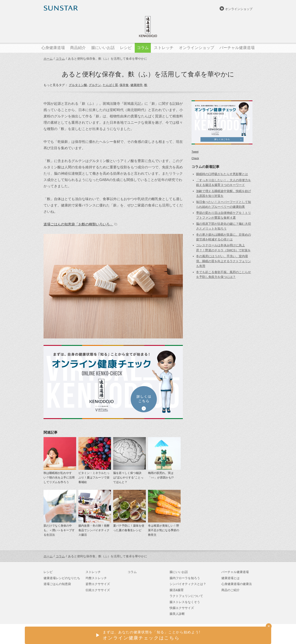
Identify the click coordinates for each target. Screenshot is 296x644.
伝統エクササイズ (98, 590)
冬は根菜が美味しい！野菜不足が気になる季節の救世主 (164, 530)
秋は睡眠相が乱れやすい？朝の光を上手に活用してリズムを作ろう (59, 478)
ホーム (48, 59)
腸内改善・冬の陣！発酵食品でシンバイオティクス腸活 (94, 530)
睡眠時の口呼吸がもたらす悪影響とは (222, 174)
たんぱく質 (110, 85)
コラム (60, 59)
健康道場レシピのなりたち (62, 578)
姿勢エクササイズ (98, 584)
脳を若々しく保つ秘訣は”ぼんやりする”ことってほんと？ (128, 478)
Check (195, 158)
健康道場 (148, 27)
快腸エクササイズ (182, 608)
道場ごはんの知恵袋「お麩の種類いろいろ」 (78, 224)
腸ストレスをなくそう (185, 602)
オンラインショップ (239, 9)
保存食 (124, 85)
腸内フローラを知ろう (185, 578)
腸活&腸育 (177, 590)
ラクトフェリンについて (186, 596)
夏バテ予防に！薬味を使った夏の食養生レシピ (129, 528)
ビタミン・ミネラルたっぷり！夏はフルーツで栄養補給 (94, 478)
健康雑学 (136, 85)
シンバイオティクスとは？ (188, 584)
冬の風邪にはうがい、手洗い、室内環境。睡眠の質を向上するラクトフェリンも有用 (224, 261)
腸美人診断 (177, 614)
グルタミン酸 (78, 85)
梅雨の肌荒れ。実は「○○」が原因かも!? (161, 475)
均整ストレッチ (96, 578)
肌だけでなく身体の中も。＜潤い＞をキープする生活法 (59, 530)
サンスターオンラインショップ (231, 634)
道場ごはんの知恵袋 (57, 584)
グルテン (95, 85)
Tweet (195, 152)
